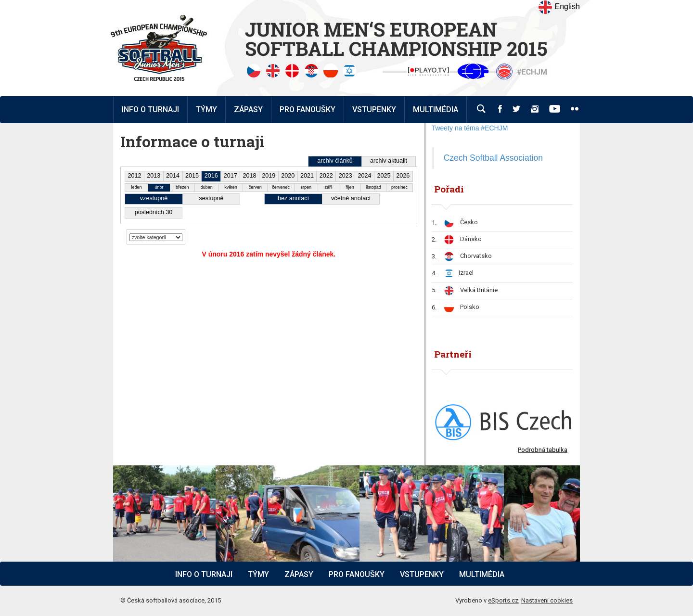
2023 (346, 176)
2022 (326, 176)
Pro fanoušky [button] (308, 109)
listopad (374, 187)
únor (159, 187)
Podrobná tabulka (543, 450)
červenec (281, 187)
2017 (231, 176)
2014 (173, 176)
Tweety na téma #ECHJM (470, 128)
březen (182, 187)
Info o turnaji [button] (150, 109)
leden (137, 187)
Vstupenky (422, 574)
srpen (306, 187)
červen (255, 187)
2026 (403, 176)
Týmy (206, 109)
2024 (365, 176)
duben (207, 187)
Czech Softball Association (493, 158)
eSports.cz (503, 600)
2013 (154, 176)
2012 (134, 176)
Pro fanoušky (357, 574)
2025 (384, 176)
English (559, 7)
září (328, 187)
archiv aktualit (389, 161)
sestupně (211, 198)
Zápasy (299, 574)
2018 (249, 176)
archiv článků (335, 161)
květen (231, 187)
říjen (350, 187)
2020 (288, 176)
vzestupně (154, 198)
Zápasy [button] (248, 109)
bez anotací (293, 198)
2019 (269, 176)
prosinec (399, 187)
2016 (211, 176)
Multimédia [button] (436, 109)
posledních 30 (154, 212)
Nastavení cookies (547, 600)
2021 (307, 176)
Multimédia (482, 574)
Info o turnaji (204, 574)
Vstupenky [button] (374, 109)
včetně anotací (351, 198)
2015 (192, 176)
